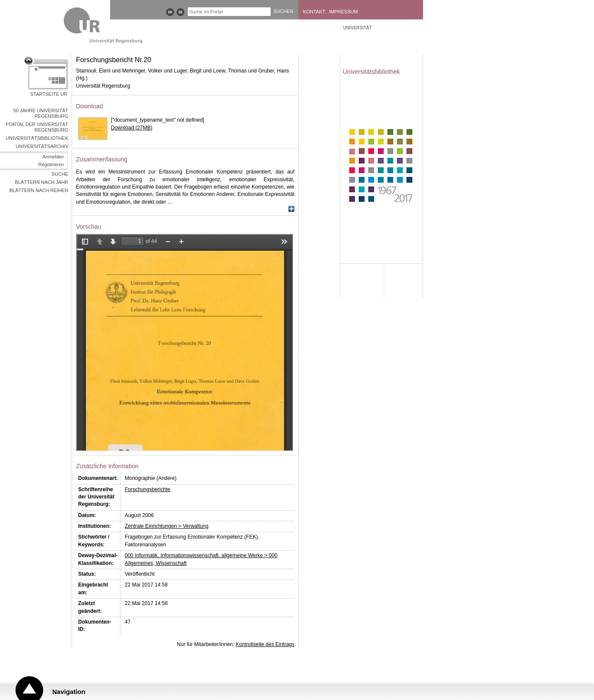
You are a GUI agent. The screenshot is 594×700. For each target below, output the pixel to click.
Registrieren (51, 164)
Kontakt (314, 12)
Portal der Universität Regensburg (37, 127)
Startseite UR (49, 94)
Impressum (343, 12)
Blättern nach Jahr (42, 182)
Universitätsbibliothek (37, 138)
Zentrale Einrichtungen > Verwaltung (167, 526)
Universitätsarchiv (42, 146)
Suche (60, 174)
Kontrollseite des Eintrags (265, 644)
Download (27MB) (132, 128)
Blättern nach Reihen (39, 190)
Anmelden (53, 157)
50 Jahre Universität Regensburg (41, 113)
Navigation (69, 692)
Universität (357, 28)
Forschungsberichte (147, 489)
